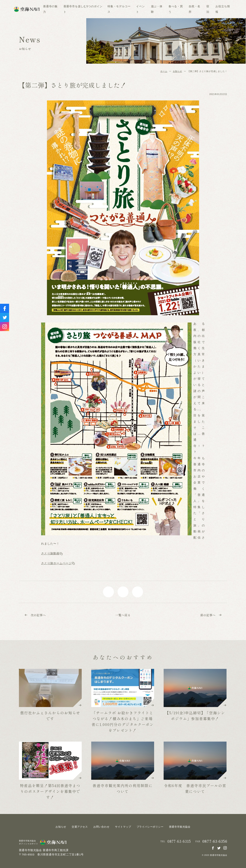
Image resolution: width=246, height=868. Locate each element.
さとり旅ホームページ (58, 563)
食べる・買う (176, 9)
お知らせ (177, 71)
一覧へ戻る (123, 615)
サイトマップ (123, 827)
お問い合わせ (101, 827)
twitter (123, 592)
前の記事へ (211, 615)
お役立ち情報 (223, 9)
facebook (108, 592)
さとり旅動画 (52, 553)
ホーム (164, 71)
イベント (140, 9)
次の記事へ (35, 615)
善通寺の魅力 (50, 9)
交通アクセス (80, 827)
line (138, 592)
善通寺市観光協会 (180, 827)
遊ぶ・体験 (157, 9)
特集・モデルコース (119, 9)
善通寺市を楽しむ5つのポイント (83, 9)
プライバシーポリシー (150, 827)
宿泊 (208, 9)
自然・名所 (194, 9)
